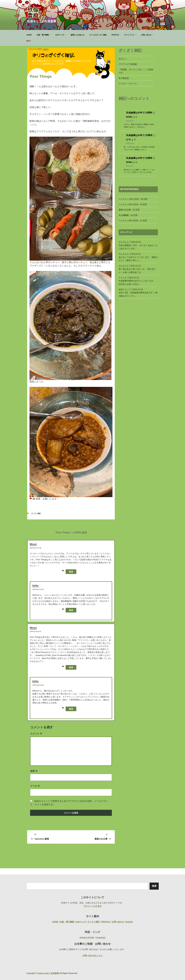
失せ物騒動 (124, 215)
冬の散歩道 (124, 78)
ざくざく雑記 (36, 513)
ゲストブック (130, 35)
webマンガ (61, 35)
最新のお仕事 (125, 210)
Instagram (101, 937)
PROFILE (115, 35)
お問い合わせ (147, 35)
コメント (36, 734)
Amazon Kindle (87, 937)
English (129, 922)
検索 (154, 886)
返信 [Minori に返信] (69, 571)
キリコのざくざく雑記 (98, 35)
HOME (29, 35)
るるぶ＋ (123, 59)
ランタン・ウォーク (128, 83)
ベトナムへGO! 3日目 (128, 221)
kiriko (46, 49)
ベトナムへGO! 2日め (128, 204)
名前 (34, 771)
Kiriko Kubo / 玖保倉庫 (48, 973)
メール (35, 786)
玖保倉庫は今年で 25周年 (139, 113)
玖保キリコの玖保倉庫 (42, 21)
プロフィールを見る (92, 906)
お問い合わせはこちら (92, 955)
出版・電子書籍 (44, 35)
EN (29, 41)
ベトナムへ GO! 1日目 (129, 199)
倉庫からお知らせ (77, 35)
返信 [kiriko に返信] (69, 610)
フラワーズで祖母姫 (128, 64)
